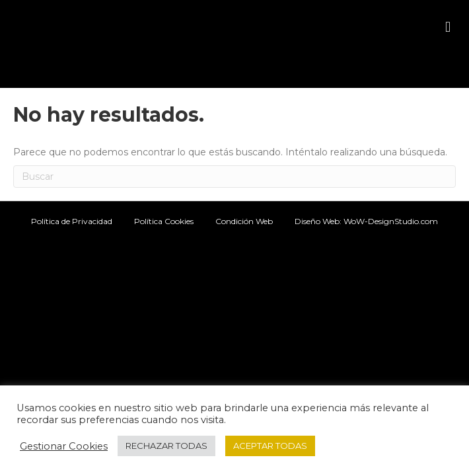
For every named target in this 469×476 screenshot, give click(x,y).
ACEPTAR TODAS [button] (270, 446)
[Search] (234, 177)
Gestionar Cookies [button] (64, 446)
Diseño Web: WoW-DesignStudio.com (366, 221)
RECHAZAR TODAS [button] (166, 446)
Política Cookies (164, 221)
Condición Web (244, 221)
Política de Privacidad (72, 221)
